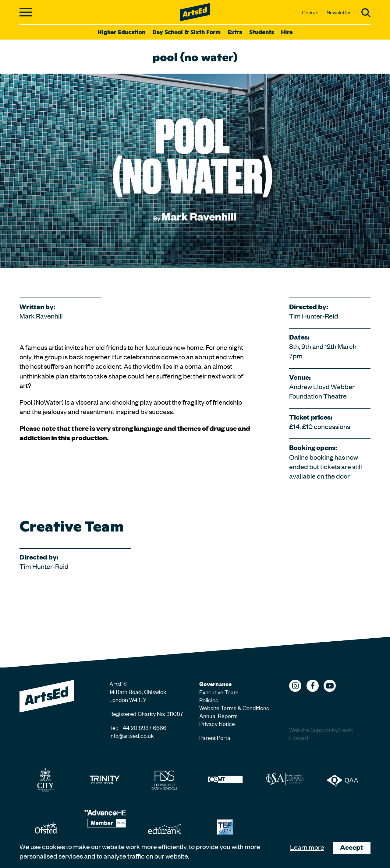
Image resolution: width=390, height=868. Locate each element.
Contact (311, 12)
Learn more (307, 847)
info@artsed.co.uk (132, 735)
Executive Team (219, 692)
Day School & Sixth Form (186, 32)
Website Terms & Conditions (234, 708)
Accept (352, 847)
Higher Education (121, 32)
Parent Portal (215, 737)
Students (262, 32)
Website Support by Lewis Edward (321, 733)
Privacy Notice (217, 723)
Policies (209, 700)
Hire (287, 32)
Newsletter (339, 12)
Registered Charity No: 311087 (146, 713)
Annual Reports (218, 715)
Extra (235, 32)
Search (366, 13)
